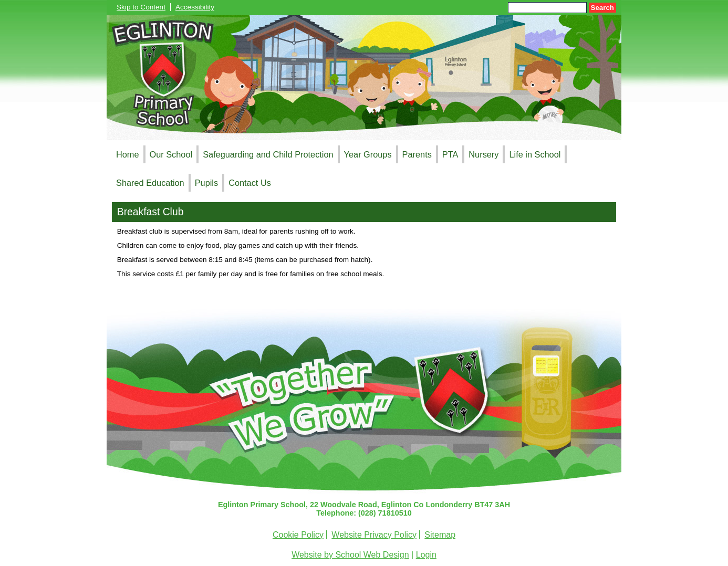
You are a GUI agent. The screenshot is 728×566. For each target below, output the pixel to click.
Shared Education (150, 183)
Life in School (535, 154)
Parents (417, 154)
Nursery (483, 154)
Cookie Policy (298, 535)
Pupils (206, 183)
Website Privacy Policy (374, 535)
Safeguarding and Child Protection (268, 154)
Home (128, 154)
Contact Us (250, 183)
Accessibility (195, 7)
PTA (450, 154)
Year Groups (368, 154)
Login (426, 555)
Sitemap (440, 535)
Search (602, 8)
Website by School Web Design (350, 555)
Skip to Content (141, 7)
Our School (171, 154)
